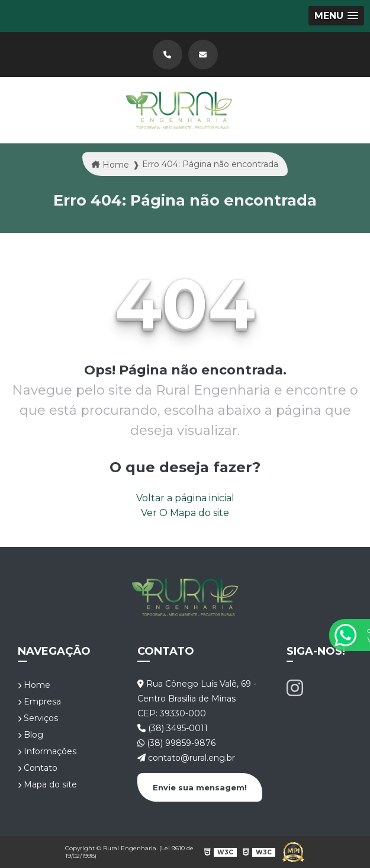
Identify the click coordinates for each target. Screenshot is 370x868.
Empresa (39, 702)
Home (34, 685)
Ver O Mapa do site (185, 513)
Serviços (38, 718)
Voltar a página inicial (185, 498)
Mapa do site (47, 784)
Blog (30, 735)
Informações (47, 751)
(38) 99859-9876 (176, 743)
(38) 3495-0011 (173, 728)
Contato (38, 768)
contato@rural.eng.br (186, 758)
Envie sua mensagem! (200, 787)
